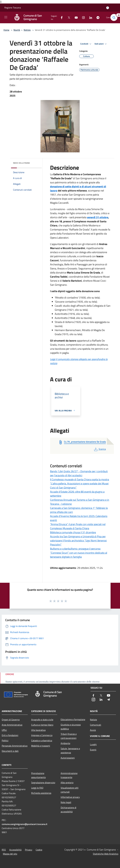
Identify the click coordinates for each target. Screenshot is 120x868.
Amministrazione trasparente (69, 775)
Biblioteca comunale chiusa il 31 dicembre (73, 532)
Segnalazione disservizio (43, 783)
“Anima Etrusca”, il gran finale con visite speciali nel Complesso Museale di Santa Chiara (78, 526)
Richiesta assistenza (41, 793)
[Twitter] (68, 17)
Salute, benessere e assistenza (70, 751)
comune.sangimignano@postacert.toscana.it (25, 824)
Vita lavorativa (38, 730)
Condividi (86, 44)
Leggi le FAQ (37, 788)
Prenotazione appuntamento (38, 775)
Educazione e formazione (73, 719)
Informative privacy (70, 797)
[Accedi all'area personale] (108, 8)
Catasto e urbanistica (42, 740)
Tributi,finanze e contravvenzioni (69, 736)
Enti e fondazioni (10, 735)
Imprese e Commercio (42, 735)
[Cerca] (114, 17)
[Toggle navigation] (6, 17)
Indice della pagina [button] (21, 163)
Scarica (100, 449)
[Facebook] (61, 17)
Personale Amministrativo (15, 746)
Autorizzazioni (68, 758)
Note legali (66, 802)
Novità (17, 30)
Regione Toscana (13, 8)
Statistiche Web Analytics (106, 854)
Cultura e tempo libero (42, 725)
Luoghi (93, 744)
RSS (4, 850)
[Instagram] (82, 17)
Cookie (39, 850)
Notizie (27, 30)
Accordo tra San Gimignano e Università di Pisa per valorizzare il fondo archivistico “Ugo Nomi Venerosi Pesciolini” (78, 541)
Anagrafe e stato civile (42, 720)
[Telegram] (97, 17)
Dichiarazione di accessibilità (68, 810)
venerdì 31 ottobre (98, 217)
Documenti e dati (10, 751)
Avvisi (93, 730)
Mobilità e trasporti (41, 746)
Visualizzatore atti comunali (70, 790)
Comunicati (96, 725)
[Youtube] (75, 17)
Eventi (93, 750)
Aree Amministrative (12, 725)
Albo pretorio (67, 783)
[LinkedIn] (90, 17)
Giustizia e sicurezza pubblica (71, 727)
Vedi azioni (101, 44)
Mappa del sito (10, 854)
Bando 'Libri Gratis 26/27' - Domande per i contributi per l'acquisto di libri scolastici (79, 473)
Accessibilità (15, 850)
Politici (5, 740)
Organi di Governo (11, 720)
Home (6, 30)
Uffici (4, 730)
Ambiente (65, 743)
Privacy (29, 850)
